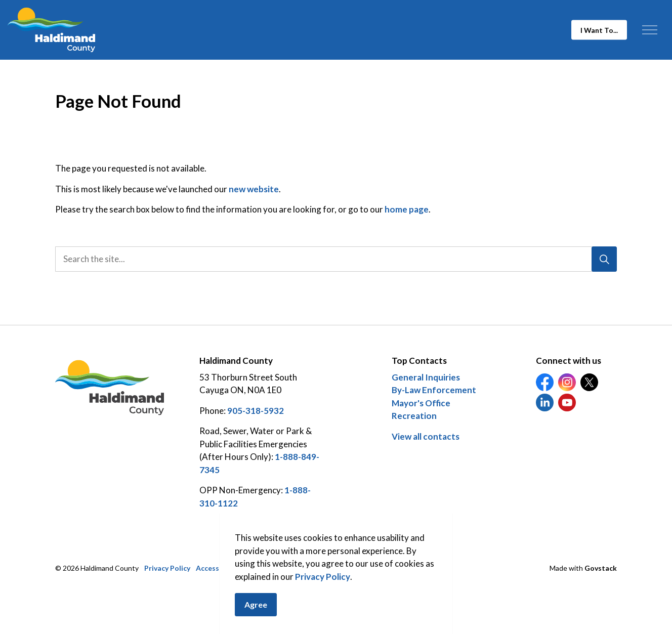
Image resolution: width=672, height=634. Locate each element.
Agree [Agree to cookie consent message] (256, 613)
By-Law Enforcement (434, 390)
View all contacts (426, 436)
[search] (333, 259)
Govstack (601, 568)
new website (254, 189)
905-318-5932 (256, 411)
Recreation (414, 416)
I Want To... (599, 30)
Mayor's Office (421, 403)
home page (407, 209)
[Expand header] (649, 30)
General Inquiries (426, 377)
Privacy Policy (323, 585)
